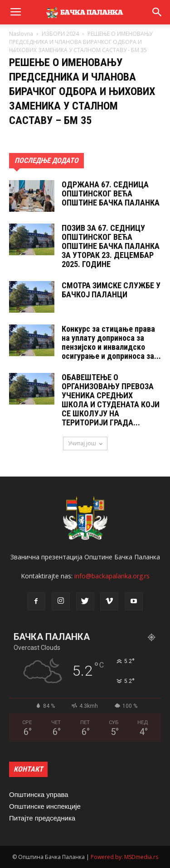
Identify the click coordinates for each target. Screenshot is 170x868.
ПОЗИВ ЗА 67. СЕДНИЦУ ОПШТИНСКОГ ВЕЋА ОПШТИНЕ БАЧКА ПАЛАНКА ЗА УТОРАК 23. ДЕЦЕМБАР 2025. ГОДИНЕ (111, 246)
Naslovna (21, 34)
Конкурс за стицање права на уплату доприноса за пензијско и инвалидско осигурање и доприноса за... (111, 342)
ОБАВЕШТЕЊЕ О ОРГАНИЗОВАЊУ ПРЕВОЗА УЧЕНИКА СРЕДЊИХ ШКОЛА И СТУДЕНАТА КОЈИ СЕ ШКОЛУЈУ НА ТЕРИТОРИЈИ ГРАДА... (111, 400)
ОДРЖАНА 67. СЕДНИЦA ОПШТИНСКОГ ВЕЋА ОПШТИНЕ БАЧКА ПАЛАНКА (111, 193)
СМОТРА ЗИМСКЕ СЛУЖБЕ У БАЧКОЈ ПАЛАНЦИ (111, 290)
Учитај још (85, 443)
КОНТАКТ (28, 769)
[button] (157, 12)
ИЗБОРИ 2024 (60, 34)
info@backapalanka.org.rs (112, 576)
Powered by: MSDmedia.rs (124, 857)
